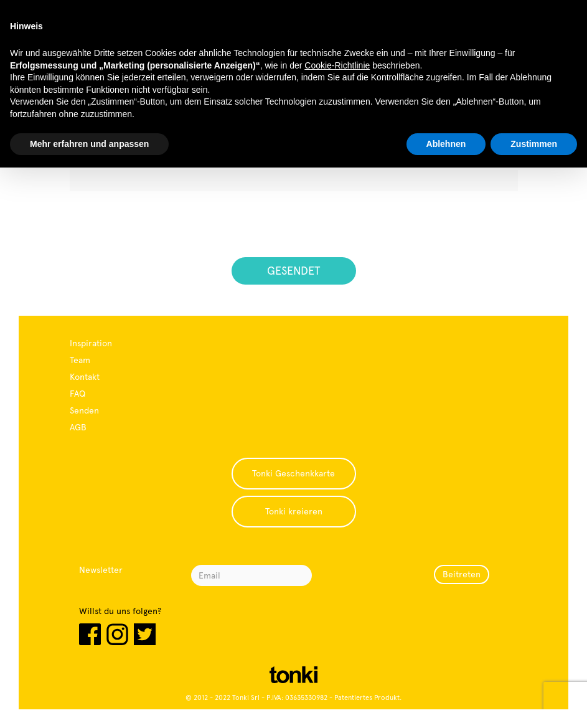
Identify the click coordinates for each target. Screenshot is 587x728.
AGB (78, 427)
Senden (84, 410)
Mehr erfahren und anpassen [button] (89, 144)
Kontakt (85, 377)
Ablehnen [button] (446, 144)
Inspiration (91, 343)
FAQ (77, 394)
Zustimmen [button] (534, 144)
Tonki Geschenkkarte (293, 473)
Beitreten (462, 574)
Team (80, 360)
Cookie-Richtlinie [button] (337, 65)
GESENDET (293, 271)
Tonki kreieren (294, 511)
